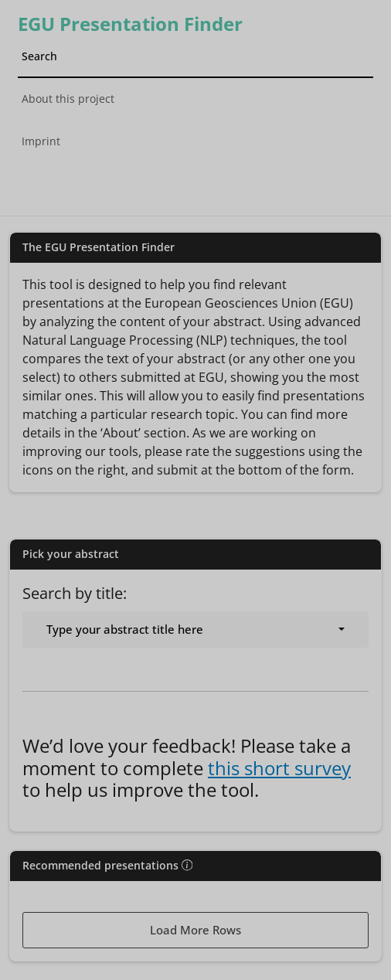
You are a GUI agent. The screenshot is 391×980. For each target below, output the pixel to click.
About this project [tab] (68, 99)
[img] (187, 865)
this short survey (279, 768)
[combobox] (195, 630)
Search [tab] (39, 56)
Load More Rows (195, 930)
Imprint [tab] (41, 141)
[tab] (196, 179)
